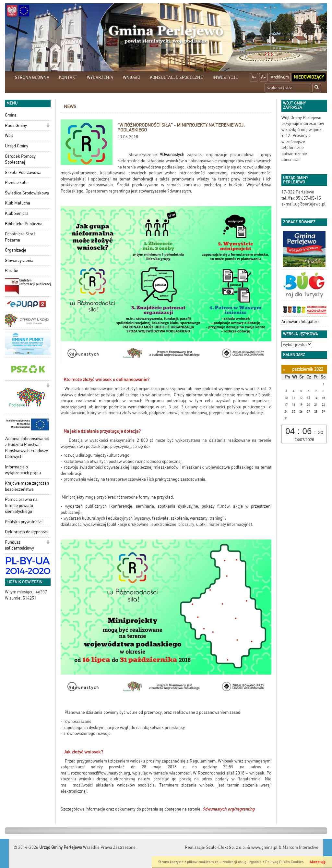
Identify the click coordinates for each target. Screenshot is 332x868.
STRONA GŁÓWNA (32, 77)
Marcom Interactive (301, 847)
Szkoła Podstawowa (23, 173)
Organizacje (16, 250)
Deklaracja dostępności (26, 532)
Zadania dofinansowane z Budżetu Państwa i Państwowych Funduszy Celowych (26, 448)
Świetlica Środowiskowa (27, 193)
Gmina (11, 115)
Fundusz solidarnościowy (19, 545)
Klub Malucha (18, 203)
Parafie (12, 271)
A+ (263, 77)
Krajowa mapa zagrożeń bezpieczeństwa (27, 486)
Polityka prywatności (24, 522)
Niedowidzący (309, 77)
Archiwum (280, 77)
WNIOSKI (131, 77)
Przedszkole (16, 183)
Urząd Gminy (17, 146)
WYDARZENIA (100, 77)
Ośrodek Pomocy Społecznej (20, 159)
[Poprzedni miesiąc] (284, 370)
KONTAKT (68, 77)
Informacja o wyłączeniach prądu (23, 470)
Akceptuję (318, 862)
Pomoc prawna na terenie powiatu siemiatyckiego (21, 505)
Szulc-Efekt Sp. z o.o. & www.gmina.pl (242, 847)
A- (254, 77)
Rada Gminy (16, 125)
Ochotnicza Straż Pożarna (20, 237)
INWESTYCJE (225, 77)
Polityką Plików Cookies (284, 862)
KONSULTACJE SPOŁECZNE (176, 77)
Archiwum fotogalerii (300, 322)
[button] (48, 126)
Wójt (9, 136)
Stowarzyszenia (19, 260)
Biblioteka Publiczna (24, 224)
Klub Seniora (17, 213)
